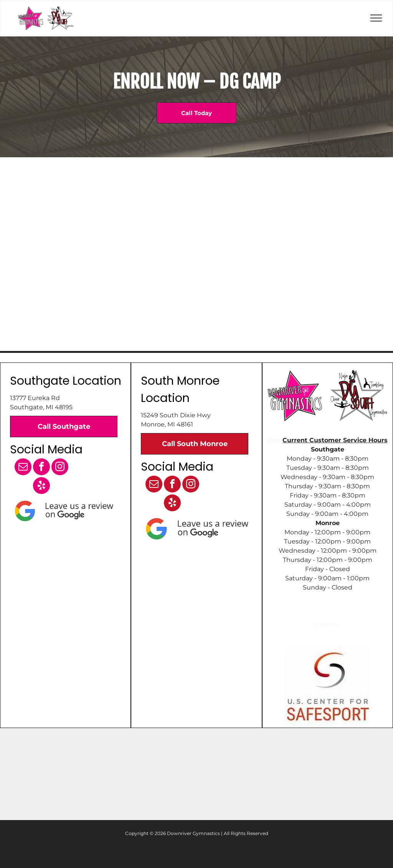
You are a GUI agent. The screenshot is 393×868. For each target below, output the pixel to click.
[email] (23, 468)
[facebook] (41, 468)
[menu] (376, 18)
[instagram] (60, 468)
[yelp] (41, 487)
